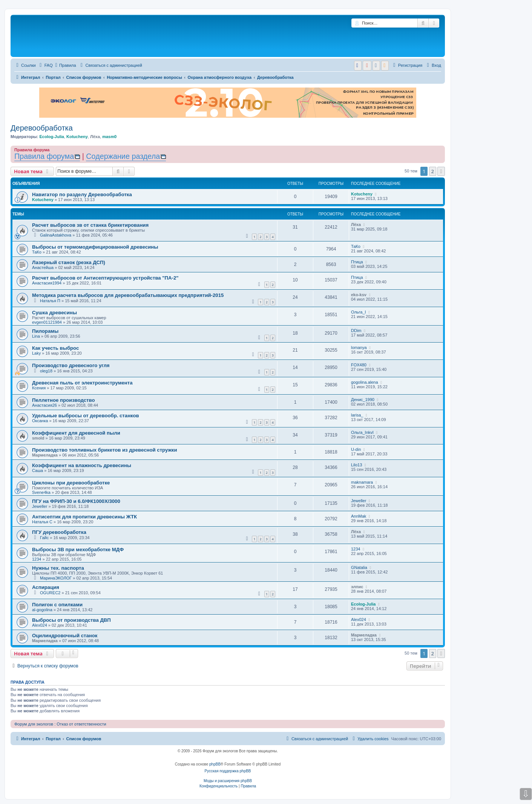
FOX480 (359, 365)
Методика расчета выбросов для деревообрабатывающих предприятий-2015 (128, 295)
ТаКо (37, 252)
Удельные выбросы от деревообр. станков (86, 416)
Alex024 (40, 625)
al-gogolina (42, 610)
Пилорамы (45, 331)
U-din (356, 449)
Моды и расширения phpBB (228, 781)
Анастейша (43, 267)
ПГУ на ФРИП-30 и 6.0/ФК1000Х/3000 (76, 501)
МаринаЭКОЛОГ (56, 578)
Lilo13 (356, 465)
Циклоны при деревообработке (71, 483)
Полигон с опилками (57, 605)
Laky (36, 353)
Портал (53, 77)
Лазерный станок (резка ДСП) (69, 262)
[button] (441, 171)
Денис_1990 (363, 400)
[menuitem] (45, 65)
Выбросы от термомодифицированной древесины (95, 247)
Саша (38, 470)
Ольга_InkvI (362, 432)
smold (38, 438)
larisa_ (357, 415)
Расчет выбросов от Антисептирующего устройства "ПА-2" (105, 278)
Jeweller (40, 506)
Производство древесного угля (71, 365)
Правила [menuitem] (66, 65)
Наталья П (50, 301)
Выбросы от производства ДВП (71, 620)
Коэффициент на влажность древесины (82, 465)
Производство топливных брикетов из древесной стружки (105, 450)
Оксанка (40, 421)
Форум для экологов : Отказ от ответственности (60, 724)
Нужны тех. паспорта (58, 568)
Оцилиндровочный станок (65, 636)
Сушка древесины (54, 313)
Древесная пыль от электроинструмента (82, 383)
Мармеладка (45, 455)
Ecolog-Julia (51, 137)
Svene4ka (41, 492)
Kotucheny (77, 137)
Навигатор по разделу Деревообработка (82, 194)
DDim (356, 331)
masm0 (109, 137)
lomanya (359, 347)
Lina (36, 336)
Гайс (44, 538)
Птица (357, 262)
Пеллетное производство (64, 400)
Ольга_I (359, 312)
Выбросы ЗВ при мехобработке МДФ (78, 550)
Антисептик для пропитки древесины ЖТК (84, 517)
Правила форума (44, 156)
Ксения (39, 388)
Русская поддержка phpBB (228, 771)
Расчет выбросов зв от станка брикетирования (90, 225)
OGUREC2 (50, 593)
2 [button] (433, 171)
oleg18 (46, 371)
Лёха (95, 137)
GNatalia (359, 567)
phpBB (215, 764)
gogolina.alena (365, 382)
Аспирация (46, 587)
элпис (357, 587)
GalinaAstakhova (56, 235)
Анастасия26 (44, 405)
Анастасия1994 (47, 283)
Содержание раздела (123, 156)
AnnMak (359, 516)
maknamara (362, 482)
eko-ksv (359, 295)
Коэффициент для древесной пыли (76, 433)
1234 (37, 559)
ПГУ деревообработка (59, 532)
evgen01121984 (47, 322)
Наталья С (42, 522)
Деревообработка (42, 128)
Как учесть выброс (55, 348)
